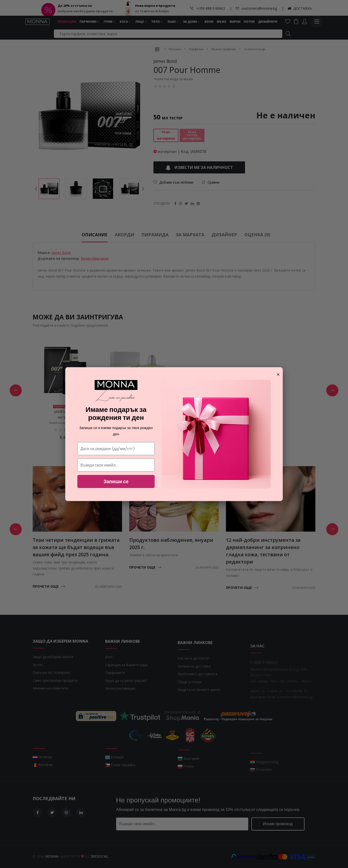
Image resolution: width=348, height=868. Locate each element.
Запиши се (116, 481)
